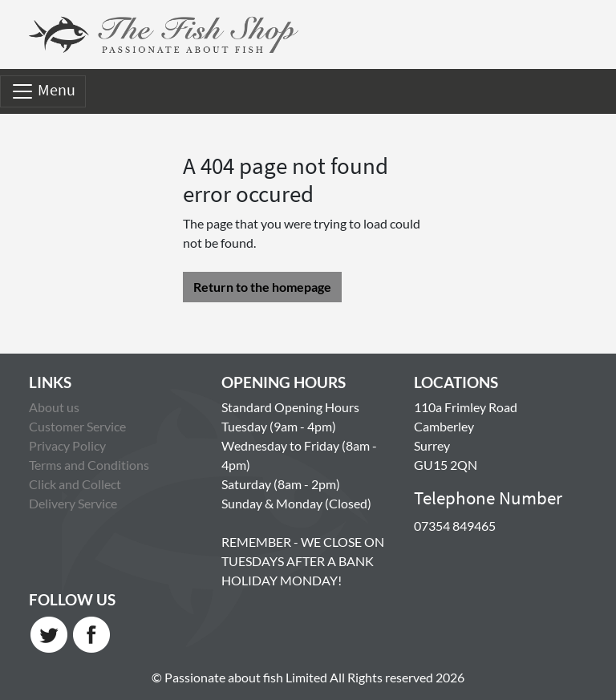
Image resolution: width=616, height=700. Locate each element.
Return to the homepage (262, 287)
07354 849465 (455, 526)
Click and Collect (75, 484)
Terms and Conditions (89, 465)
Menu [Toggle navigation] (43, 91)
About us (54, 407)
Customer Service (77, 426)
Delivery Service (73, 503)
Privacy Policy (67, 445)
